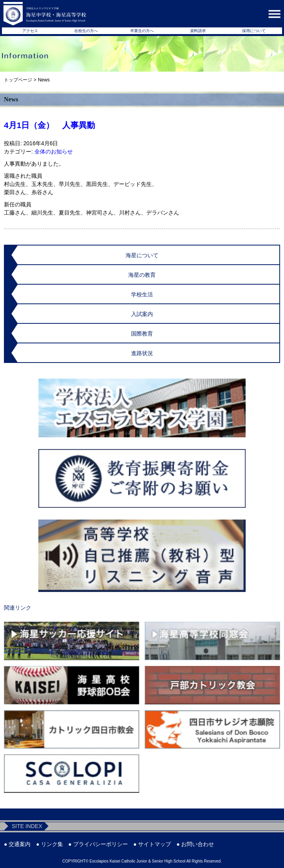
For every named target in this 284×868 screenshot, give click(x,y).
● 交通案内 (17, 844)
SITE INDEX (27, 826)
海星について (142, 255)
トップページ (18, 80)
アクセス (30, 31)
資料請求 (198, 31)
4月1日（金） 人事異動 (49, 125)
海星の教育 (142, 275)
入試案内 (142, 314)
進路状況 (142, 353)
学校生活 (142, 294)
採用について (254, 31)
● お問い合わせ (195, 844)
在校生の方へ (86, 31)
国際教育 (142, 334)
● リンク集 (49, 844)
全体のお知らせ (54, 152)
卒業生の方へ (142, 31)
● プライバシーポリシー (98, 844)
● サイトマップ (152, 844)
